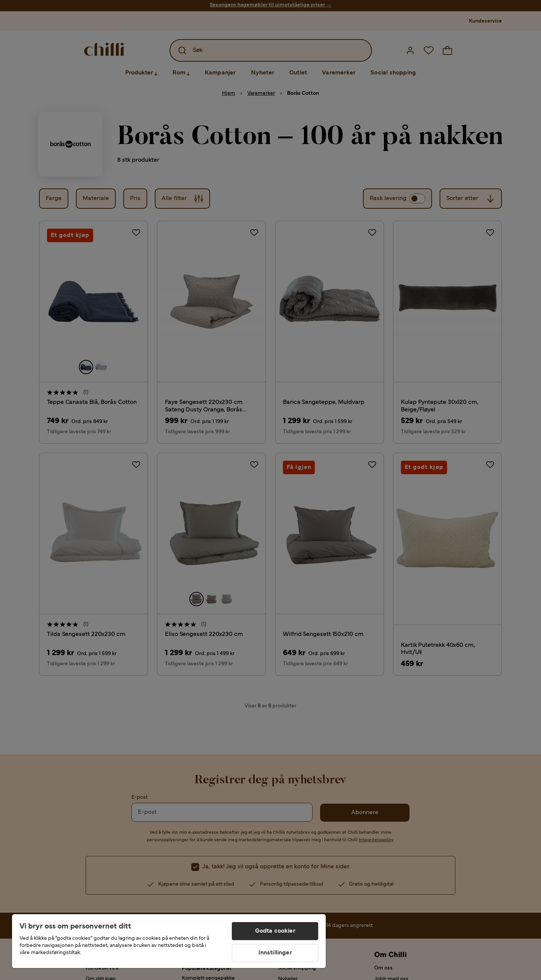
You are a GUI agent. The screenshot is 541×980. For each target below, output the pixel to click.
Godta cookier (275, 931)
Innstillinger (275, 953)
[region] (169, 941)
